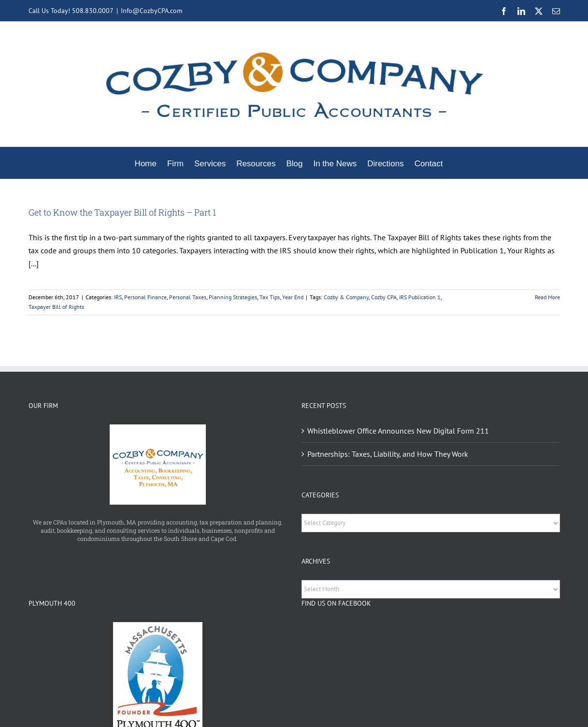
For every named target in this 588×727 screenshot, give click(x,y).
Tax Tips (270, 297)
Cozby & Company (346, 297)
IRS (118, 297)
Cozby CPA (384, 297)
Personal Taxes (188, 297)
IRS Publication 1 (420, 297)
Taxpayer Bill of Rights (56, 307)
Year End (293, 297)
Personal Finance (145, 297)
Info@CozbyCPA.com (151, 11)
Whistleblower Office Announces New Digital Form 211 (398, 431)
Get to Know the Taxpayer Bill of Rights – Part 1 (122, 212)
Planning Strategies (233, 297)
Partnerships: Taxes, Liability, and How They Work (388, 454)
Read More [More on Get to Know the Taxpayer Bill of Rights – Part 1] (547, 297)
